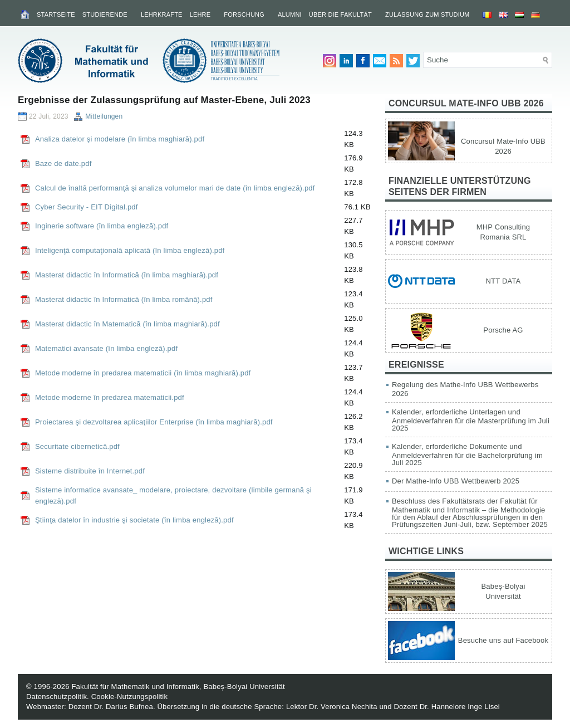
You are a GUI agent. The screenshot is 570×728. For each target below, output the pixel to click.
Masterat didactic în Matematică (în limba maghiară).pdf (127, 324)
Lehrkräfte (162, 14)
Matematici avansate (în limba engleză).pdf (106, 348)
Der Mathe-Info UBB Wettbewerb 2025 (456, 481)
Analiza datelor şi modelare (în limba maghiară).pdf (120, 139)
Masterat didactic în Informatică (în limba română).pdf (124, 299)
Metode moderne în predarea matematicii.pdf (110, 397)
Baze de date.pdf (63, 163)
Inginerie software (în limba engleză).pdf (102, 226)
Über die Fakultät (340, 14)
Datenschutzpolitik (56, 697)
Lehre (200, 14)
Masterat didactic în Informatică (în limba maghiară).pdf (127, 275)
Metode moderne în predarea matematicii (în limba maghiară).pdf (143, 373)
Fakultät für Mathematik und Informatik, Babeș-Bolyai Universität (178, 687)
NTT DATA (503, 281)
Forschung (244, 14)
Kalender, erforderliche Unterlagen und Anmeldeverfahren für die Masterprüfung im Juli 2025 (471, 420)
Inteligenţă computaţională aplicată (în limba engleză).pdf (130, 250)
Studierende (105, 14)
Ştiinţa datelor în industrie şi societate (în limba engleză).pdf (134, 520)
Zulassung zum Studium (427, 14)
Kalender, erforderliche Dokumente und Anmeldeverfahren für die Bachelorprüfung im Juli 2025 (467, 455)
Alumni (290, 14)
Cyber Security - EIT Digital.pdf (87, 207)
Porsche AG (503, 330)
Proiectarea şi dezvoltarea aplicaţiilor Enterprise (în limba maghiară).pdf (154, 422)
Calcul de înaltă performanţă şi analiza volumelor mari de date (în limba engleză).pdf (175, 188)
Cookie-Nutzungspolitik (129, 697)
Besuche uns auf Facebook (503, 640)
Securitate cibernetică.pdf (77, 446)
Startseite (56, 14)
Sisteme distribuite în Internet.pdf (90, 471)
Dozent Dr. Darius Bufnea (111, 707)
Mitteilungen (104, 116)
